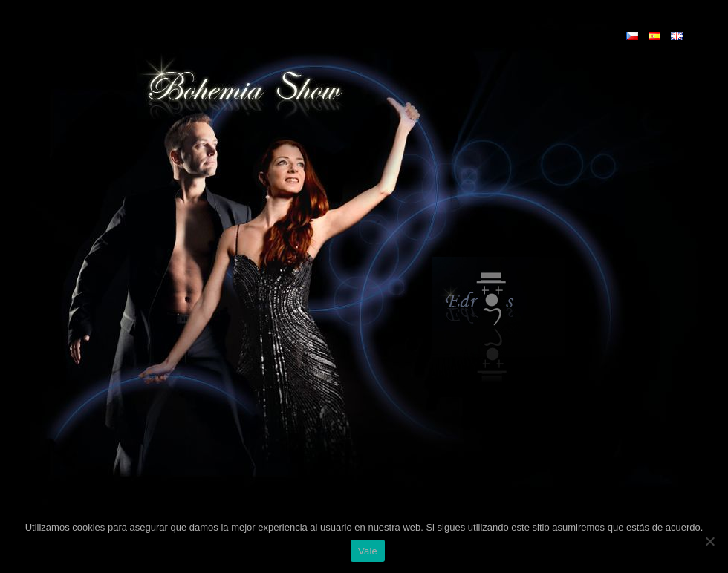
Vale (368, 551)
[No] (709, 541)
